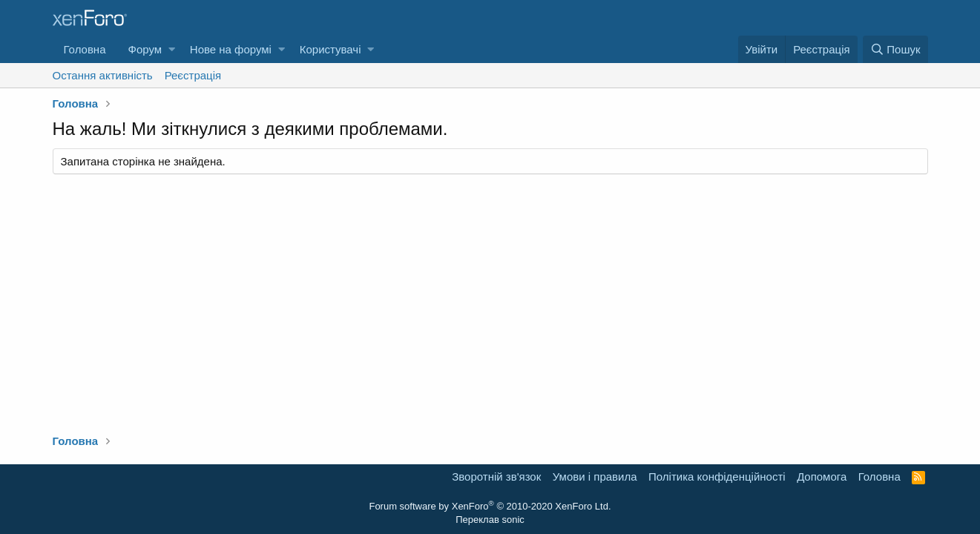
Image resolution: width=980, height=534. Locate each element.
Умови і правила (595, 477)
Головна (85, 49)
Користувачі (330, 49)
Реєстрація (193, 75)
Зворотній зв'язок (496, 477)
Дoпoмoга (822, 477)
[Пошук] (895, 49)
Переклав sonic (490, 520)
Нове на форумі (231, 49)
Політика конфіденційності (717, 477)
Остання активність (103, 75)
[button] (172, 49)
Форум (145, 49)
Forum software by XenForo (490, 506)
